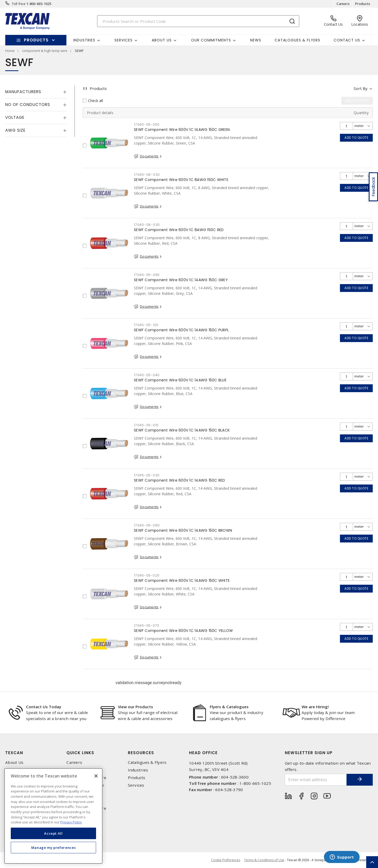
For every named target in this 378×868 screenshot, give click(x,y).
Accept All (53, 833)
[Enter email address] (316, 780)
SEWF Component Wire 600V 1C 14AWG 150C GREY (181, 280)
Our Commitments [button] (211, 40)
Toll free (19, 4)
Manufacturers (23, 92)
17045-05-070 (147, 625)
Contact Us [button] (347, 40)
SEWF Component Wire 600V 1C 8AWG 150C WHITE (181, 180)
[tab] (36, 92)
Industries (138, 770)
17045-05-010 (146, 425)
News (256, 40)
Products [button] (36, 40)
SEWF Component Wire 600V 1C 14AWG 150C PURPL (181, 330)
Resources (141, 753)
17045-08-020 (147, 175)
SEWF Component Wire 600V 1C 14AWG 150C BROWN (183, 530)
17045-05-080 (147, 525)
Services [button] (124, 40)
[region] (53, 816)
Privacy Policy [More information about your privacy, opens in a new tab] (71, 822)
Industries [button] (84, 40)
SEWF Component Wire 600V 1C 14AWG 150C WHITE (182, 581)
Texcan (14, 753)
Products (363, 4)
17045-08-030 (147, 225)
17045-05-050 (147, 124)
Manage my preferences (54, 848)
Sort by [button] (361, 88)
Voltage (15, 117)
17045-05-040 (147, 375)
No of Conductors (28, 105)
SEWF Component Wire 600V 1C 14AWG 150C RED (180, 480)
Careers (343, 4)
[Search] (198, 21)
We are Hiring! (315, 707)
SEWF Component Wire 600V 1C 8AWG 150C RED (179, 230)
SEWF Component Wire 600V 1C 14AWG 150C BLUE (180, 380)
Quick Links (80, 753)
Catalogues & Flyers (297, 40)
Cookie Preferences (226, 860)
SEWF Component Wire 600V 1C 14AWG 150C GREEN (182, 130)
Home (10, 51)
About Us (14, 762)
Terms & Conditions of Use (264, 860)
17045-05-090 (147, 275)
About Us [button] (162, 40)
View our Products (135, 707)
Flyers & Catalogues (229, 707)
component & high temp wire (45, 51)
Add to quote (356, 138)
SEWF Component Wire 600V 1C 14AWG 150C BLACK (182, 430)
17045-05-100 (146, 325)
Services (136, 785)
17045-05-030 (147, 475)
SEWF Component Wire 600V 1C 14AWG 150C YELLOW (183, 631)
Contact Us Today (44, 707)
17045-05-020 (147, 575)
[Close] (96, 776)
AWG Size (15, 130)
